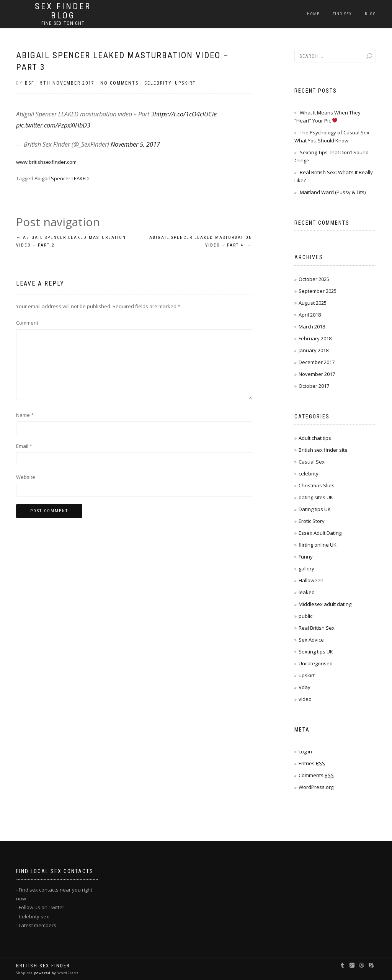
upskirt (185, 83)
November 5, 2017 (135, 144)
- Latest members (36, 925)
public (305, 616)
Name (25, 415)
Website (26, 477)
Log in (305, 751)
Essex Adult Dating (320, 533)
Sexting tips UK (316, 652)
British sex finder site (323, 450)
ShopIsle (25, 973)
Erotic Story (312, 521)
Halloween (311, 580)
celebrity (158, 83)
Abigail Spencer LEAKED (62, 178)
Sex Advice (311, 640)
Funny (306, 557)
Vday (305, 687)
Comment (27, 323)
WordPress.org (316, 787)
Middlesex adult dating (325, 604)
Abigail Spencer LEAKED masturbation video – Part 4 (201, 241)
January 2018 (314, 350)
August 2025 (313, 303)
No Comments (119, 83)
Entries (312, 764)
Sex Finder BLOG (63, 11)
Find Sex (342, 14)
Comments (316, 775)
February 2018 (315, 338)
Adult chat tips (315, 438)
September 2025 (318, 291)
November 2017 (317, 374)
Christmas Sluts (317, 485)
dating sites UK (316, 497)
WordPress (67, 973)
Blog (370, 14)
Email (24, 446)
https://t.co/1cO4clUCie (185, 114)
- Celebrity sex (33, 916)
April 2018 (310, 315)
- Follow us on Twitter (40, 907)
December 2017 (317, 362)
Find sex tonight (63, 23)
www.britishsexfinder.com (46, 162)
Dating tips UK (315, 509)
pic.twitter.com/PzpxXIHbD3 (53, 125)
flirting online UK (318, 545)
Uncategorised (316, 663)
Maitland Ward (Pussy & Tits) (333, 192)
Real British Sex (317, 628)
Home (313, 14)
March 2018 (312, 327)
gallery (306, 568)
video (305, 699)
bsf (30, 83)
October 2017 (314, 386)
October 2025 (314, 279)
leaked (307, 592)
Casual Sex (312, 462)
